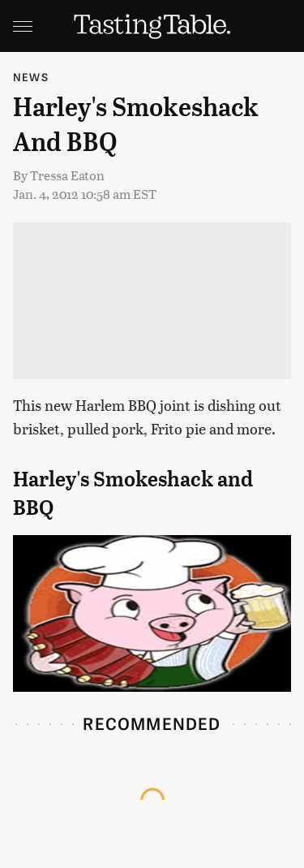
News (31, 77)
